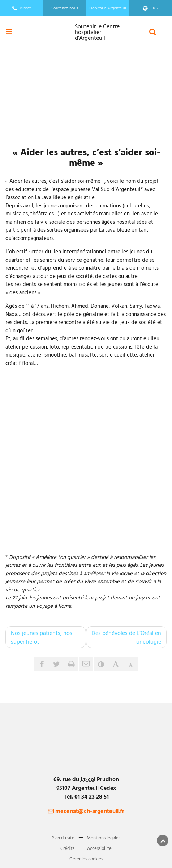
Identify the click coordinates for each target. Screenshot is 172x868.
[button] (86, 664)
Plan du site (63, 837)
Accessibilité (99, 848)
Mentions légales (104, 837)
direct (21, 8)
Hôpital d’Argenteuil (108, 8)
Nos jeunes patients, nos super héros (42, 637)
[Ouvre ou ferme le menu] (9, 32)
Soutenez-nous (65, 8)
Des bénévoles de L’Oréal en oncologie (126, 637)
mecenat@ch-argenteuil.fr (86, 811)
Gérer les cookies (86, 858)
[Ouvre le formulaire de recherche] (153, 32)
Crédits (67, 848)
